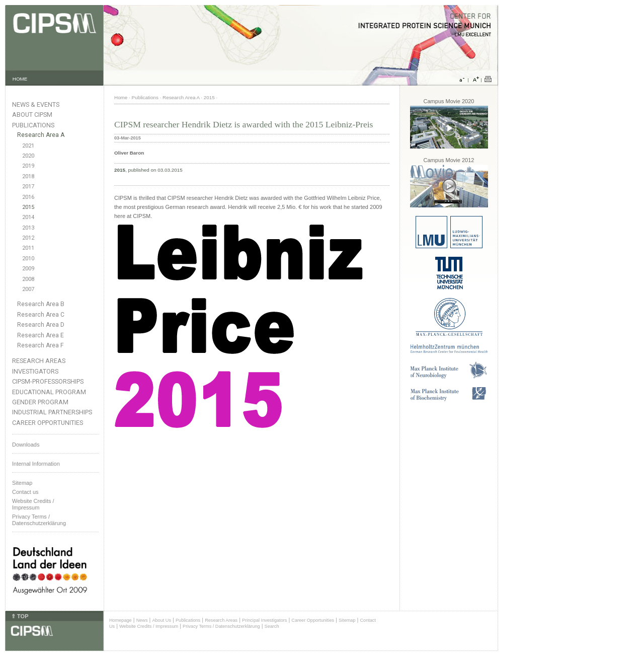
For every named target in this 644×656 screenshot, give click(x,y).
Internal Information (36, 464)
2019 (28, 166)
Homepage (120, 620)
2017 (28, 187)
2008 (28, 279)
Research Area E (41, 335)
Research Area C (41, 315)
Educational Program (49, 392)
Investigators (35, 371)
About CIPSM (32, 115)
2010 (28, 259)
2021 (28, 146)
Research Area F (41, 345)
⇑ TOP (20, 616)
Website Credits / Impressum (149, 626)
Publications (33, 125)
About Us (162, 620)
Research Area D (41, 325)
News (142, 620)
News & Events (36, 104)
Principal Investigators (264, 620)
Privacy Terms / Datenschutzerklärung (39, 520)
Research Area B (41, 304)
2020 (28, 156)
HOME (20, 79)
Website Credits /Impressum (33, 504)
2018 (28, 176)
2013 (28, 228)
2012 (28, 238)
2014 (28, 217)
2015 (28, 207)
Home (121, 97)
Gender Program (40, 402)
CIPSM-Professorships (48, 381)
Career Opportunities (48, 423)
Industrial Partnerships (52, 412)
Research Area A (41, 135)
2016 (28, 197)
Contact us (25, 492)
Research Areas (39, 361)
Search (272, 626)
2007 (28, 289)
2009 (28, 269)
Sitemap (22, 483)
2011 (28, 248)
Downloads (26, 445)
